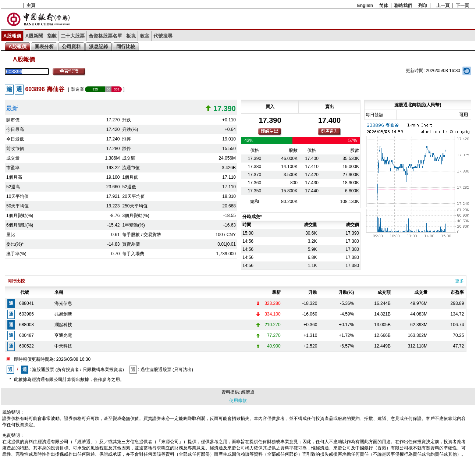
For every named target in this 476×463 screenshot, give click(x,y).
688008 (26, 325)
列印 (423, 6)
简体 (384, 6)
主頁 (31, 6)
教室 (145, 36)
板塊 (131, 36)
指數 (52, 36)
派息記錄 (99, 47)
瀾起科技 (63, 325)
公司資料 (71, 47)
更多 (459, 281)
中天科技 (63, 346)
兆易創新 (63, 314)
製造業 (78, 89)
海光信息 (63, 303)
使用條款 (238, 400)
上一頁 (443, 6)
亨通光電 (63, 335)
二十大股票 (73, 36)
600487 (26, 335)
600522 (26, 346)
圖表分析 (44, 47)
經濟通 (248, 392)
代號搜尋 (163, 36)
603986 (26, 314)
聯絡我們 (403, 6)
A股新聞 (34, 36)
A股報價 (12, 36)
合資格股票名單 (105, 36)
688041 (26, 303)
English (365, 6)
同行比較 (126, 47)
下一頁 (462, 6)
